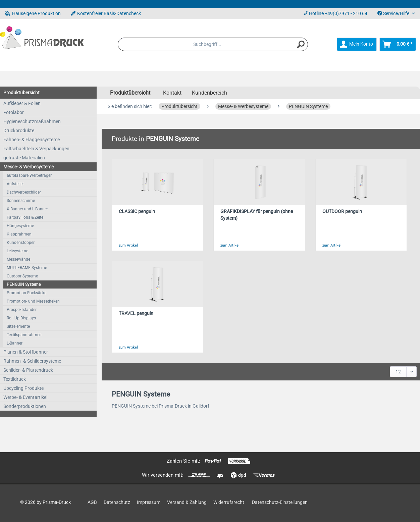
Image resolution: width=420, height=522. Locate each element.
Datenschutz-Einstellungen (280, 502)
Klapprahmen (19, 234)
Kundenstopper (21, 243)
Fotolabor (14, 112)
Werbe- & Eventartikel (25, 397)
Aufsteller (15, 184)
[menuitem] (213, 44)
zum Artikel (128, 245)
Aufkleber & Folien (22, 103)
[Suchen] (301, 44)
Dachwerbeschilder (24, 192)
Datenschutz (117, 502)
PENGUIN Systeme (24, 284)
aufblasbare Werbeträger (29, 175)
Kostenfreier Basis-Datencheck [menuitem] (106, 13)
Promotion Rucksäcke (27, 293)
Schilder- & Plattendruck (28, 370)
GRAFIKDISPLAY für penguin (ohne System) (257, 215)
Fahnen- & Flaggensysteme (32, 140)
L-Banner (15, 343)
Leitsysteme (17, 251)
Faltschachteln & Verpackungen (36, 149)
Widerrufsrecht (229, 502)
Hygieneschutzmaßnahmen (32, 121)
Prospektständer (22, 310)
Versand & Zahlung (187, 502)
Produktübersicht (21, 93)
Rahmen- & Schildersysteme (32, 361)
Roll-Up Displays (21, 318)
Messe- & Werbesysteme (29, 167)
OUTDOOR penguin (342, 212)
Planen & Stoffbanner (26, 352)
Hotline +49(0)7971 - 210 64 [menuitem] (335, 13)
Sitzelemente (18, 326)
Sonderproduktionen (25, 406)
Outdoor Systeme (22, 276)
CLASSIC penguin (137, 212)
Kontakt (172, 93)
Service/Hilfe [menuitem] (394, 13)
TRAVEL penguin (136, 314)
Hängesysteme (20, 226)
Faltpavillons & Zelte (25, 217)
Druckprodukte (19, 130)
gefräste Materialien (24, 158)
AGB (92, 502)
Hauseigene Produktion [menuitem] (33, 13)
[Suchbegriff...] (213, 44)
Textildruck (15, 379)
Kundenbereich (209, 93)
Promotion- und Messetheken (33, 301)
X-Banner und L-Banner (27, 209)
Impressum (149, 502)
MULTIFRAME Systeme (27, 268)
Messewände (18, 259)
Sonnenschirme (21, 201)
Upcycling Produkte (23, 388)
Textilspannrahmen (24, 335)
